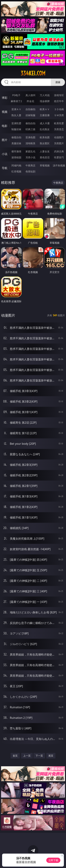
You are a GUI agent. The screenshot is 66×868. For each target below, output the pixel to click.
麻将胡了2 (16, 101)
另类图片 (59, 143)
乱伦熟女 (45, 129)
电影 (5, 126)
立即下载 (53, 860)
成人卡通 (45, 123)
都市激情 (16, 151)
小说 (5, 154)
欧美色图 (45, 137)
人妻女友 (45, 151)
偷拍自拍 (30, 123)
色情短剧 (30, 171)
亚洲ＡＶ (16, 109)
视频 (5, 112)
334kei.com (33, 73)
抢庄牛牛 (59, 101)
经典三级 (30, 129)
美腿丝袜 (16, 143)
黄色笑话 (45, 157)
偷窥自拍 (16, 137)
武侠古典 (59, 151)
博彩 (5, 98)
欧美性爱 (59, 123)
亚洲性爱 (16, 123)
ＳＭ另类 (59, 115)
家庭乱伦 (30, 151)
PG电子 (16, 95)
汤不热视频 (59, 165)
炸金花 (30, 101)
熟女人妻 (16, 115)
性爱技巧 (59, 157)
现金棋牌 (45, 101)
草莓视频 (45, 165)
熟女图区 (45, 143)
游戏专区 (59, 95)
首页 (15, 756)
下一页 (39, 756)
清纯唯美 (30, 143)
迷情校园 (16, 157)
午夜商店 (30, 165)
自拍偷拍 (30, 109)
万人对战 (45, 95)
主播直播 (45, 115)
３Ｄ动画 (59, 109)
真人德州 (30, 95)
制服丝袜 (16, 129)
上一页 (27, 756)
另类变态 (59, 129)
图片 (5, 140)
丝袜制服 (30, 115)
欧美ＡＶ (45, 109)
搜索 (58, 82)
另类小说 (30, 157)
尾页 (51, 756)
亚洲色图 (30, 137)
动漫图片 (59, 137)
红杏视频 (16, 171)
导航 (5, 168)
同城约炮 (16, 165)
